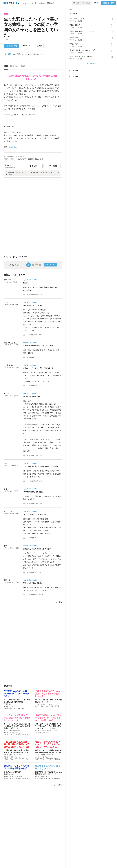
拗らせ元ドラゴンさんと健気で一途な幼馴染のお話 (16, 767)
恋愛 (43, 731)
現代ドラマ (14, 706)
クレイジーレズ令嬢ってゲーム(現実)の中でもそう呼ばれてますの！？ (17, 718)
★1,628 (38, 757)
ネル (48, 702)
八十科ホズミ (9, 365)
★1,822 (38, 704)
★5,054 (6, 757)
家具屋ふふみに (9, 774)
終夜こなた (8, 704)
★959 (6, 777)
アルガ (6, 394)
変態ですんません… (11, 343)
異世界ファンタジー (17, 733)
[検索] (74, 3)
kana (6, 463)
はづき (6, 302)
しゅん (6, 40)
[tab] (6, 67)
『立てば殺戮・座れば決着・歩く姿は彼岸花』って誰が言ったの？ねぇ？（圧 (16, 744)
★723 (6, 706)
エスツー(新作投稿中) (12, 730)
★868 (6, 733)
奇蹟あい (53, 728)
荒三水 (51, 755)
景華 (5, 546)
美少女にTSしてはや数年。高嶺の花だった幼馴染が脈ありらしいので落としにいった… (48, 752)
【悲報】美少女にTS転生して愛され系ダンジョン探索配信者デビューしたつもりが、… (17, 752)
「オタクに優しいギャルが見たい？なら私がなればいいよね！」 (48, 693)
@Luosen (7, 280)
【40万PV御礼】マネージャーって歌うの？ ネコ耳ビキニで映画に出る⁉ (48, 718)
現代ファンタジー (17, 757)
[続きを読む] (33, 116)
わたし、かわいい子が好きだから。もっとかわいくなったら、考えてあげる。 (48, 744)
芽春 (5, 489)
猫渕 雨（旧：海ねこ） (52, 774)
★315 (37, 731)
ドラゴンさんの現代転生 (13, 772)
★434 (37, 777)
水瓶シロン (21, 755)
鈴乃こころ (8, 511)
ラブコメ (46, 757)
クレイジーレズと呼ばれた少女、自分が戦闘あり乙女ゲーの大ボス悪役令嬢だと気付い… (17, 726)
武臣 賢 (7, 580)
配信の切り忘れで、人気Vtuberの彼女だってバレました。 (16, 693)
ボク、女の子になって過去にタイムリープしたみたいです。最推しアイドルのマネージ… (48, 726)
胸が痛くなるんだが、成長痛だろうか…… (48, 767)
